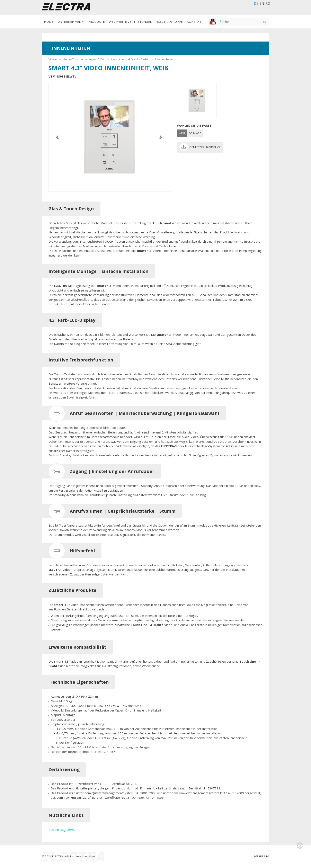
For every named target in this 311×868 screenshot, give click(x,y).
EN (262, 3)
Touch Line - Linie (112, 59)
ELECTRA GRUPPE (170, 21)
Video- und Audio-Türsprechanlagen (72, 59)
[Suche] (238, 22)
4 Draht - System (139, 59)
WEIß (182, 133)
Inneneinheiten (165, 59)
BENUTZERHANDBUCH (205, 147)
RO (268, 3)
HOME (49, 21)
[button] (58, 137)
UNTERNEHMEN (69, 21)
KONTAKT (194, 21)
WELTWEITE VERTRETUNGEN (131, 21)
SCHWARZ (195, 133)
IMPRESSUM (262, 856)
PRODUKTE (96, 21)
